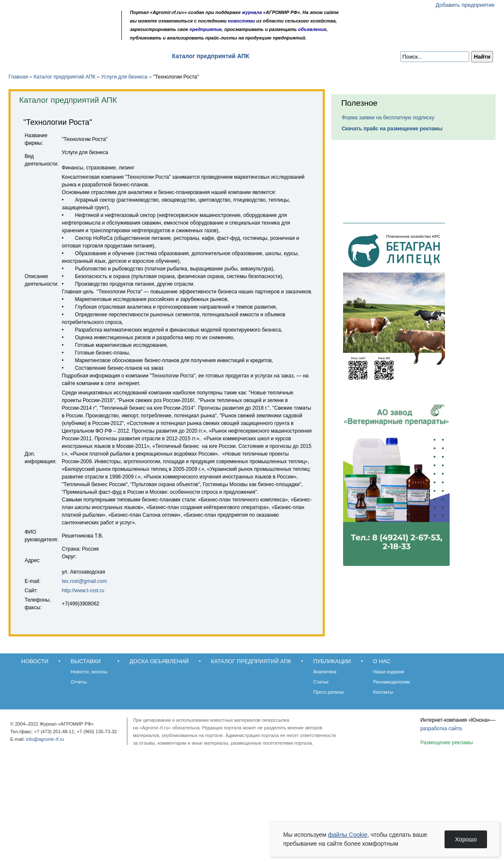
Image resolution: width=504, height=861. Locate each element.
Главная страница (48, 35)
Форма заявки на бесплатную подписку (388, 118)
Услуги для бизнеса (124, 77)
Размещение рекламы (447, 743)
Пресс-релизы (329, 692)
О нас (323, 56)
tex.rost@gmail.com (84, 581)
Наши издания (389, 672)
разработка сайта (441, 729)
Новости (30, 56)
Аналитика (325, 672)
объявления (312, 29)
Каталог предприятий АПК (211, 56)
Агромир (63, 20)
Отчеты (79, 682)
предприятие (206, 29)
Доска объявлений (129, 56)
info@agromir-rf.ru (45, 739)
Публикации (282, 56)
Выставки (72, 56)
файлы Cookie (348, 835)
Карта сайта (71, 35)
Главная (18, 77)
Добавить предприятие (465, 5)
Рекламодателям (392, 682)
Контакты (383, 692)
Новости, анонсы (89, 672)
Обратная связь (59, 35)
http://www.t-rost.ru (83, 591)
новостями (242, 21)
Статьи (321, 682)
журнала (252, 12)
